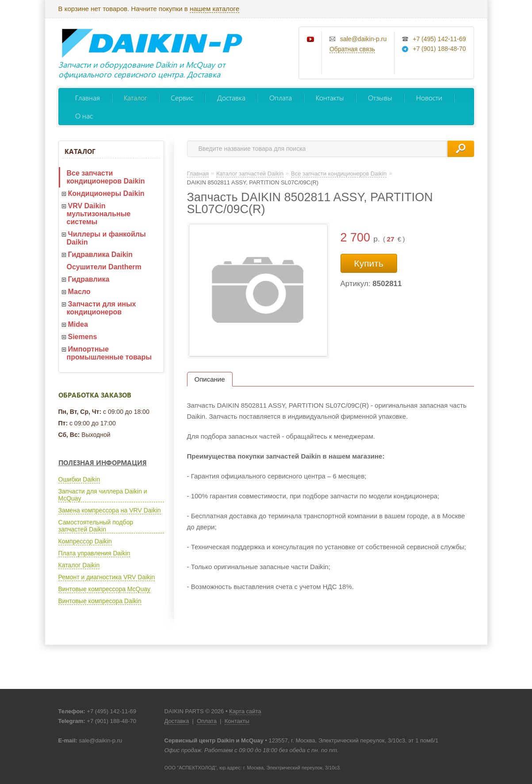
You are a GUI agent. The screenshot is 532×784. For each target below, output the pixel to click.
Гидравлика (89, 279)
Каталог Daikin (79, 565)
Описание (210, 379)
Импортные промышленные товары (109, 353)
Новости (429, 98)
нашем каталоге (214, 9)
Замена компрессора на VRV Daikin (110, 510)
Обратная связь (352, 49)
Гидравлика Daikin (100, 254)
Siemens (83, 337)
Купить (369, 263)
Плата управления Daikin (94, 553)
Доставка (231, 98)
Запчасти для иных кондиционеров (101, 308)
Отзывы (380, 98)
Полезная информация (103, 463)
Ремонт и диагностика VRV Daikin (107, 577)
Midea (78, 324)
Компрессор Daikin (85, 541)
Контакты (330, 98)
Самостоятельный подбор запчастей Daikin (96, 526)
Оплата (281, 98)
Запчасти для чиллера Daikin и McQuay (103, 495)
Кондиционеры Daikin (106, 193)
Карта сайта (245, 711)
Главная (88, 98)
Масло (79, 292)
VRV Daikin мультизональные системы (99, 214)
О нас (84, 116)
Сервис (182, 98)
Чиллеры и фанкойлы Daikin (106, 238)
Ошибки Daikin (79, 479)
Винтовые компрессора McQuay (104, 589)
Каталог (135, 98)
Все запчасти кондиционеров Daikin (106, 177)
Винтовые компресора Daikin (100, 601)
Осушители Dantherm (104, 267)
